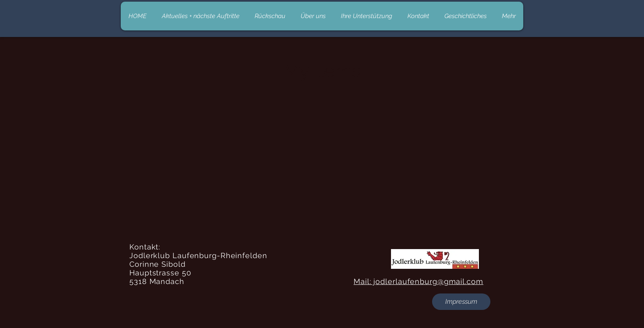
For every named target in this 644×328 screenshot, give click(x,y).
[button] (461, 302)
